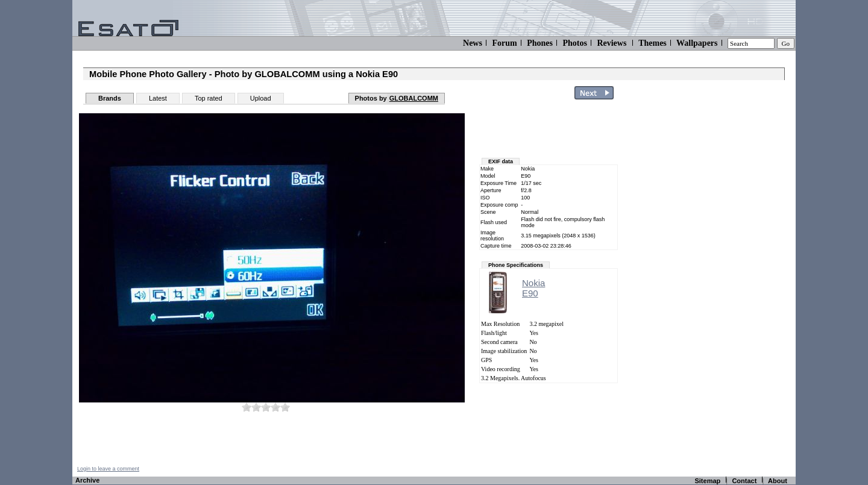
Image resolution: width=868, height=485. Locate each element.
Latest (158, 98)
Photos (574, 43)
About (778, 481)
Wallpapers (697, 43)
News (473, 43)
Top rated (209, 98)
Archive (87, 480)
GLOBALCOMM (414, 98)
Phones (540, 43)
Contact (744, 481)
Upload (261, 98)
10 (285, 407)
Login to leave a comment (108, 469)
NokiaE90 (533, 288)
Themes (653, 43)
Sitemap (707, 481)
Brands (110, 98)
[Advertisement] (725, 285)
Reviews (612, 43)
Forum (504, 43)
